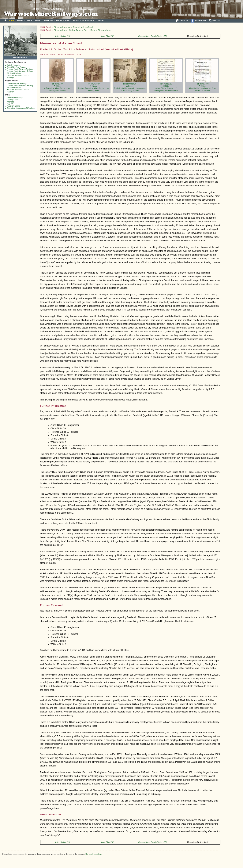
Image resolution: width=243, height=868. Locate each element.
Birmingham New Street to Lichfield (73, 27)
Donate (182, 20)
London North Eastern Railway (20, 69)
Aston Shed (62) (107, 36)
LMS (12, 20)
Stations (48, 20)
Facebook (198, 20)
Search (215, 20)
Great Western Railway (17, 67)
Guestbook (88, 20)
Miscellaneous (20, 57)
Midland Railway (14, 73)
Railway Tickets (14, 106)
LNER (29, 20)
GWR (20, 20)
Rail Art (10, 104)
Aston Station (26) (63, 36)
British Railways (14, 65)
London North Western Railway (20, 71)
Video (76, 20)
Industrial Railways (15, 98)
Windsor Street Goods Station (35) (152, 36)
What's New (63, 20)
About (101, 20)
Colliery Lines (13, 100)
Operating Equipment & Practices (21, 108)
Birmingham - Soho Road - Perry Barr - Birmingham (82, 30)
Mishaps (11, 102)
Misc (38, 20)
